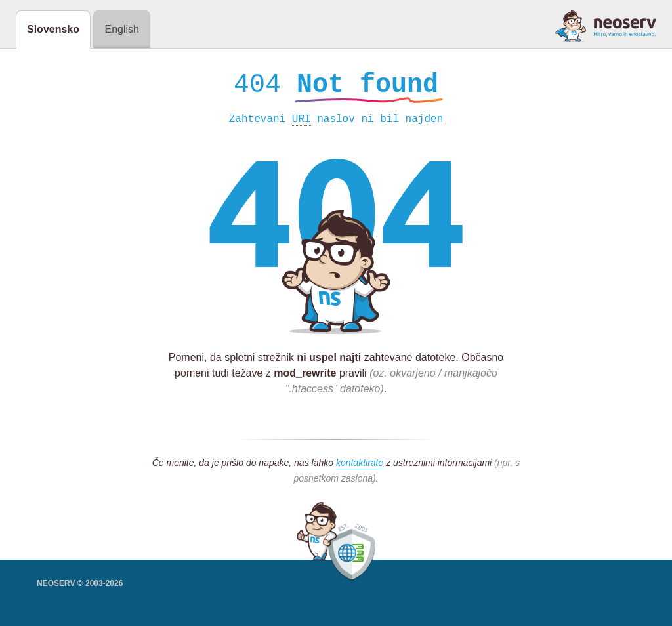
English (121, 29)
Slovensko (53, 29)
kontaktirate (360, 466)
